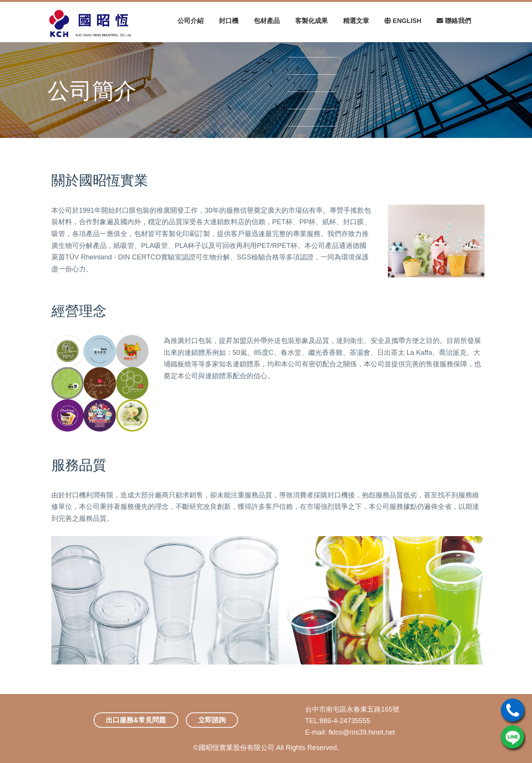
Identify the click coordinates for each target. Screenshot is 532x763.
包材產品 (267, 21)
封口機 (229, 21)
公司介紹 (190, 21)
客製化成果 (311, 21)
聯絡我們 (454, 21)
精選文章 (356, 21)
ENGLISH (403, 21)
